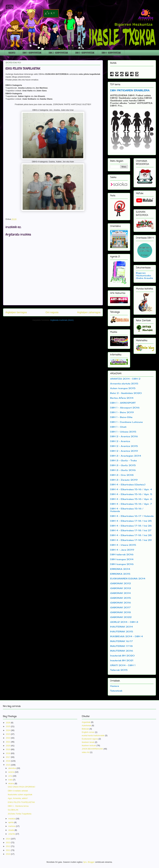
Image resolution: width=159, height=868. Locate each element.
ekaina (12, 783)
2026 (8, 723)
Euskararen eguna (90, 739)
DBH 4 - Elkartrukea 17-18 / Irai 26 (131, 526)
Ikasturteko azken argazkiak (20, 795)
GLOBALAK (13, 810)
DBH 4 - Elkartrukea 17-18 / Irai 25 (131, 521)
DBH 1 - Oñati (118, 427)
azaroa (12, 772)
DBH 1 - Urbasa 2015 (123, 432)
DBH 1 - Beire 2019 (122, 412)
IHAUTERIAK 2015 (122, 631)
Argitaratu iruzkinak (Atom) (62, 320)
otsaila (11, 830)
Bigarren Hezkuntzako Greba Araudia (144, 275)
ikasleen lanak (88, 742)
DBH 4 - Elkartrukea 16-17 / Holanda (132, 516)
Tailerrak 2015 (119, 670)
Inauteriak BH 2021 (122, 660)
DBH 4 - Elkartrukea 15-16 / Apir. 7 (131, 504)
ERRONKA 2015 (120, 574)
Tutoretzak (116, 691)
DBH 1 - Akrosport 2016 (125, 408)
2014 (8, 839)
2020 (8, 746)
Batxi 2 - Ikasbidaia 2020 (126, 393)
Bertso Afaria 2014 (122, 398)
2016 (8, 761)
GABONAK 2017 (120, 607)
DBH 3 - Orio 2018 (122, 475)
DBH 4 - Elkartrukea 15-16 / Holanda (127, 510)
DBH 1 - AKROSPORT (123, 403)
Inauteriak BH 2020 (122, 656)
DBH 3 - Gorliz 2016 (123, 470)
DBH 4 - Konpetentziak (111, 53)
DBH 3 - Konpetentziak (85, 53)
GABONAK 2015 (121, 598)
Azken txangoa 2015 (123, 388)
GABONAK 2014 (120, 593)
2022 (8, 738)
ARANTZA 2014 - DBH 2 (125, 379)
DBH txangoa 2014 (122, 559)
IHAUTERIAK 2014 (122, 627)
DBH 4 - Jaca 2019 (122, 550)
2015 (8, 765)
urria (11, 776)
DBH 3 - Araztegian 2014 (126, 456)
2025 (8, 726)
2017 (8, 757)
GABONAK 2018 (120, 612)
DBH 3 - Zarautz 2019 (124, 480)
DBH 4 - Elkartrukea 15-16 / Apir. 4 (131, 489)
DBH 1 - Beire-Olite (121, 417)
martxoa (12, 826)
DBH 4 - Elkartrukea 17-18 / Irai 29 (131, 540)
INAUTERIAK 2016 (122, 651)
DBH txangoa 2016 (122, 564)
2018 (8, 753)
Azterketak (86, 725)
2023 (8, 734)
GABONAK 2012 (120, 583)
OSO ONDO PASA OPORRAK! (21, 787)
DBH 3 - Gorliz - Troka (123, 460)
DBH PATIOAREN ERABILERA (130, 90)
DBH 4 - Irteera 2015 (123, 545)
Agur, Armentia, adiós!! (18, 798)
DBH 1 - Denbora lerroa (18, 806)
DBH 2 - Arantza (120, 441)
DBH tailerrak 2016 (122, 554)
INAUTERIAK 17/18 (121, 646)
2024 (8, 730)
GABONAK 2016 (121, 603)
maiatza (12, 819)
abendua (12, 768)
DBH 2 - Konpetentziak (58, 53)
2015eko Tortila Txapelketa (19, 814)
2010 (8, 854)
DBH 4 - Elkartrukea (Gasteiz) (128, 484)
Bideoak (85, 729)
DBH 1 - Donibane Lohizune (126, 422)
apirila (11, 822)
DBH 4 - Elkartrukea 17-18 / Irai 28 (131, 535)
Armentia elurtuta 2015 (124, 384)
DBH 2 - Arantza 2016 (124, 436)
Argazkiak (86, 722)
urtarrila (12, 834)
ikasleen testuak (89, 745)
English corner (88, 732)
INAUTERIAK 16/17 (121, 641)
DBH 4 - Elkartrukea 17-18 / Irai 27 (131, 530)
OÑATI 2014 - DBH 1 (123, 665)
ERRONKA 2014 (120, 569)
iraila (11, 780)
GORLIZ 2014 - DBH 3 (124, 622)
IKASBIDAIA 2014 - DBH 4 (127, 636)
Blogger (91, 862)
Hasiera (12, 53)
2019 (8, 749)
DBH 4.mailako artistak (18, 791)
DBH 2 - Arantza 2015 (124, 446)
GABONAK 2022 (121, 617)
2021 (8, 742)
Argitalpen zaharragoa (89, 312)
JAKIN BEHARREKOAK (92, 749)
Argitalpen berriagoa (16, 312)
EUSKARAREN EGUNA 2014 (128, 578)
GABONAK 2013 (120, 588)
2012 (8, 846)
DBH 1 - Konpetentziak (32, 53)
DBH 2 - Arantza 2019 (124, 451)
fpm (85, 862)
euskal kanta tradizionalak (93, 735)
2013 (8, 842)
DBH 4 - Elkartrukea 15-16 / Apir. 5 (131, 494)
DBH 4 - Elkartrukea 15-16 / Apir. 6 (131, 499)
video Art (86, 752)
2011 (8, 850)
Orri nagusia (52, 312)
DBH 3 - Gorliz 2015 (123, 465)
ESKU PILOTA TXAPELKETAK (21, 802)
